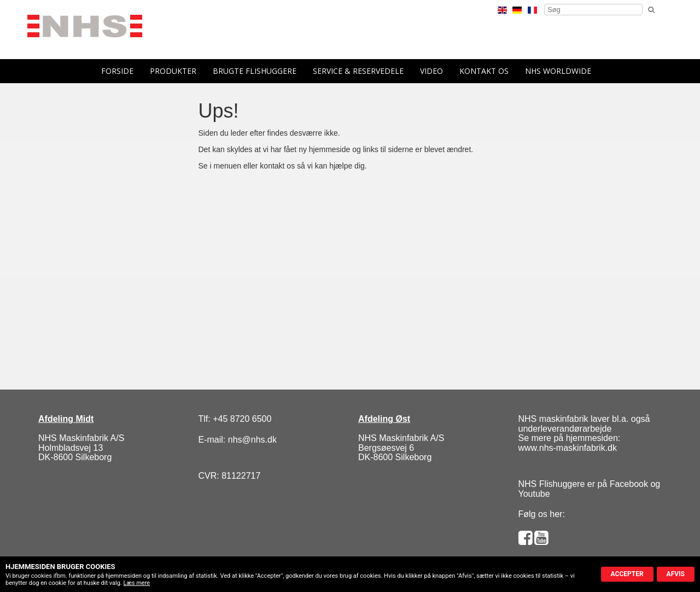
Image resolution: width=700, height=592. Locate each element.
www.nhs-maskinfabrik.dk (568, 448)
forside (117, 71)
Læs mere (137, 583)
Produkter (173, 71)
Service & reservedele (358, 71)
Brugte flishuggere (255, 71)
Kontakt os (484, 71)
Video (431, 71)
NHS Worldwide (558, 71)
